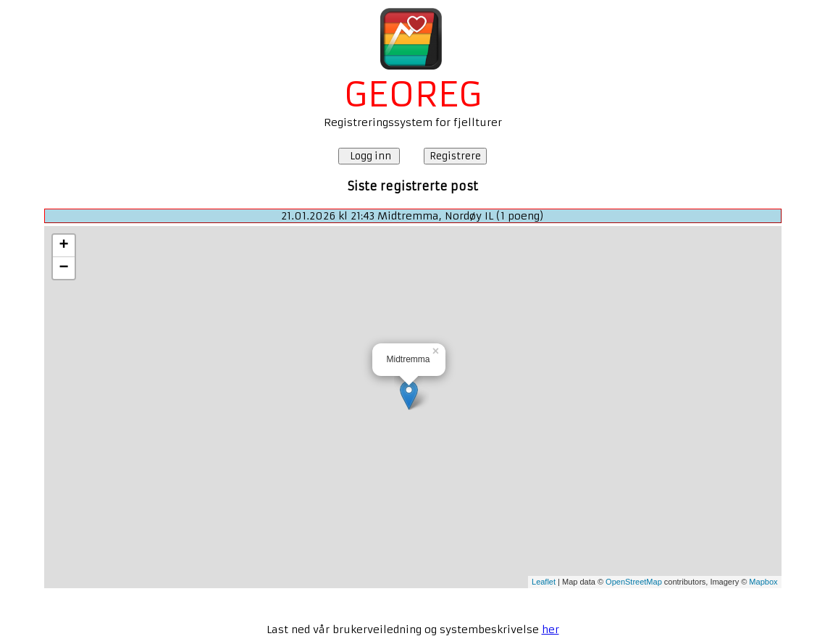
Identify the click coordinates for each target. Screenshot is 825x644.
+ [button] (63, 246)
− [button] (63, 268)
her (550, 630)
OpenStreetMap (634, 582)
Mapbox (763, 582)
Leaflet (544, 582)
